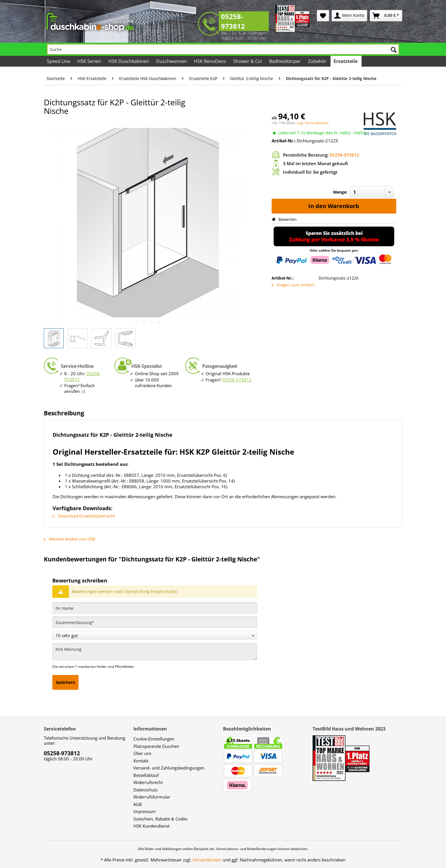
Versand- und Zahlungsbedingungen (169, 768)
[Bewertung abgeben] (155, 635)
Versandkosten (207, 860)
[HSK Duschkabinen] (129, 61)
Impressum (144, 811)
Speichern (65, 682)
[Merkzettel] (323, 16)
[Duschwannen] (172, 61)
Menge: (340, 192)
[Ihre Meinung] (155, 652)
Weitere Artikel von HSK (70, 539)
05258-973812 (233, 21)
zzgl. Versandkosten (313, 123)
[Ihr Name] (155, 608)
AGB (138, 804)
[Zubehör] (317, 61)
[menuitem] (323, 16)
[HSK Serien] (90, 61)
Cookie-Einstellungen (154, 739)
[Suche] (223, 49)
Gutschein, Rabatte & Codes (160, 819)
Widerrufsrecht (148, 782)
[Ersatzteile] (346, 61)
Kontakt (141, 761)
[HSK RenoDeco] (210, 61)
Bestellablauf (146, 775)
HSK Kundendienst (151, 826)
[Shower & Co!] (248, 61)
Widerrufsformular (152, 797)
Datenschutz (145, 790)
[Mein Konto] (349, 16)
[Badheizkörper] (285, 61)
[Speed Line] (59, 61)
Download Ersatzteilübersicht (84, 516)
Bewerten (284, 219)
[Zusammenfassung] (155, 622)
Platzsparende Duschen (156, 746)
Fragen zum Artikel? (293, 285)
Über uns (142, 753)
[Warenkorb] (386, 16)
